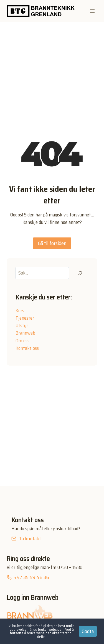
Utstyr (22, 325)
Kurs (20, 311)
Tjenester (25, 318)
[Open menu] (92, 11)
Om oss (22, 341)
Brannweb (25, 333)
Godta (88, 631)
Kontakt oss (27, 348)
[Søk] (80, 273)
